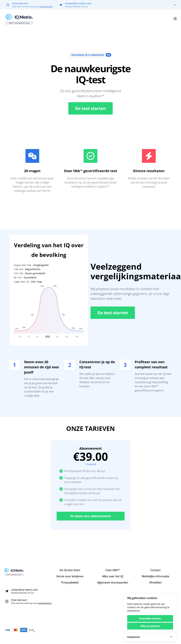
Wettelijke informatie (155, 576)
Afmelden (155, 582)
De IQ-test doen (70, 570)
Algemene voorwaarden (113, 582)
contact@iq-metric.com (78, 3)
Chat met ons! (20, 3)
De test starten (90, 108)
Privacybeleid (70, 582)
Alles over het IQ (113, 576)
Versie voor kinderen (70, 576)
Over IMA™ (113, 570)
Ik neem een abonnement (91, 516)
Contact (155, 570)
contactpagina (46, 6)
